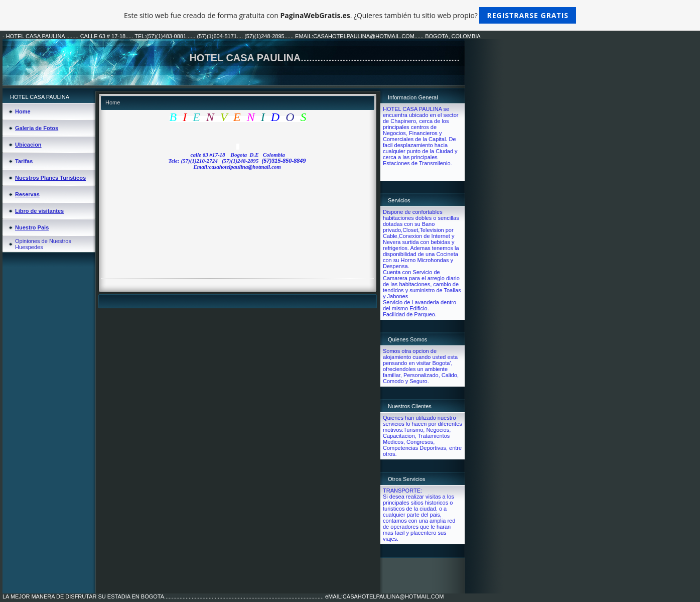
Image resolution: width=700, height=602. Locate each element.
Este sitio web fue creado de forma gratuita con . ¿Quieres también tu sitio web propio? (350, 15)
